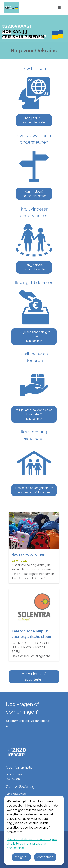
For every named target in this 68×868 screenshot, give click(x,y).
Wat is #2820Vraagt (17, 794)
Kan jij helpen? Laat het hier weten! (34, 194)
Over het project (15, 774)
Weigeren (21, 857)
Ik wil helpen (13, 779)
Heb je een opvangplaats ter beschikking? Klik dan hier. (34, 490)
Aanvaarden (45, 857)
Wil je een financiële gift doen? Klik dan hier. (34, 336)
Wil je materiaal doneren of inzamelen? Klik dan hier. (34, 414)
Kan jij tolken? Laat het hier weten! (34, 120)
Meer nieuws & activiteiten (34, 677)
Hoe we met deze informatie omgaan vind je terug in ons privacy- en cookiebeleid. (32, 844)
